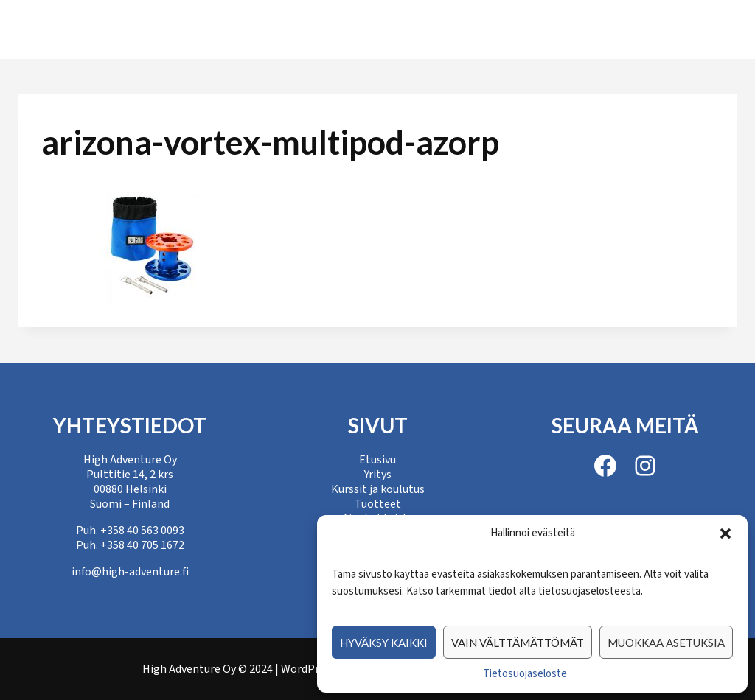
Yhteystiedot (675, 29)
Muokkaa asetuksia (666, 643)
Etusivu (111, 29)
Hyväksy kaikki (384, 643)
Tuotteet (435, 29)
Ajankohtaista (549, 29)
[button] (726, 533)
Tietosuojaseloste (525, 674)
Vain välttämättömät (518, 643)
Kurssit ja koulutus (306, 29)
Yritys (187, 29)
